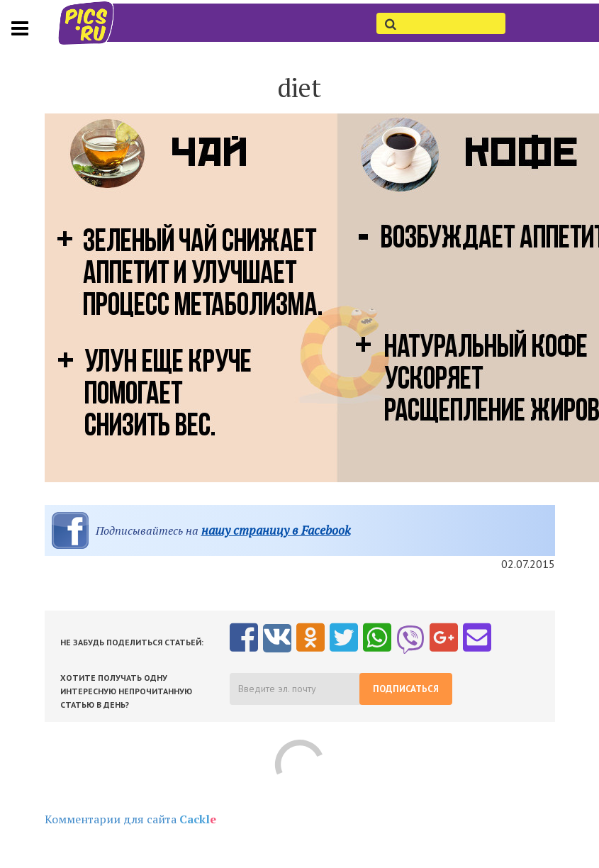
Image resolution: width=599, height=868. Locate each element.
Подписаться (406, 689)
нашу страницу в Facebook (276, 530)
